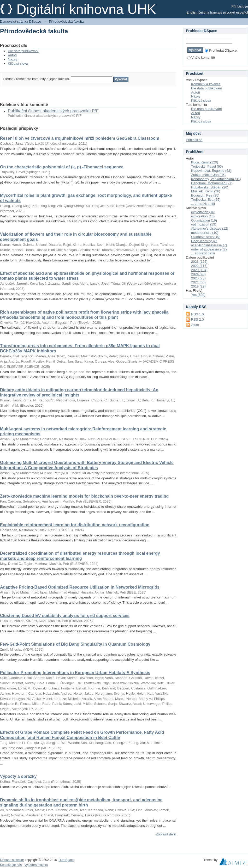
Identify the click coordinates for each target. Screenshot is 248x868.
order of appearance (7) (209, 249)
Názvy (13, 59)
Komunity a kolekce (206, 84)
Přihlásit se (240, 6)
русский (229, 12)
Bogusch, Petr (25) (205, 195)
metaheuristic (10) (205, 233)
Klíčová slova (18, 63)
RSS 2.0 (197, 319)
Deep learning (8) (204, 241)
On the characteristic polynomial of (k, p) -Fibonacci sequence (62, 167)
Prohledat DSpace (221, 50)
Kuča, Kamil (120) (205, 162)
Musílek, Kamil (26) (206, 191)
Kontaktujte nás (11, 865)
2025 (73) (198, 278)
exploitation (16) (203, 212)
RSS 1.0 (197, 314)
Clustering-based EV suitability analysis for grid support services (65, 616)
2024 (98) (198, 274)
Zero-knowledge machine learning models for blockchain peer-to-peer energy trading (84, 496)
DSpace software (12, 860)
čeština (204, 12)
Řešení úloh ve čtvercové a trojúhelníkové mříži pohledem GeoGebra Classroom (80, 138)
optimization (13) (204, 224)
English (192, 12)
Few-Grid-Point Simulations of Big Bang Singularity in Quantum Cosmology (75, 644)
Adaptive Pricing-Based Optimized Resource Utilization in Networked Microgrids (80, 587)
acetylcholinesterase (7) (209, 245)
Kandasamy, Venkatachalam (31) (216, 179)
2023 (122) (199, 262)
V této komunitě (201, 57)
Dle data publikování (23, 51)
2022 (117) (199, 266)
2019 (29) (198, 286)
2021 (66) (198, 282)
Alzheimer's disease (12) (210, 228)
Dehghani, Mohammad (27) (212, 183)
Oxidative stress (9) (206, 237)
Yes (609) (198, 295)
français (216, 12)
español (242, 12)
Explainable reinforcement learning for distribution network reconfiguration (75, 525)
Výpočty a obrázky (18, 776)
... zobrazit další (203, 204)
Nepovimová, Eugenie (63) (211, 171)
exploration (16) (203, 216)
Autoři (12, 55)
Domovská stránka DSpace (21, 22)
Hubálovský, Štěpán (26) (210, 187)
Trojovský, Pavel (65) (207, 166)
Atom (195, 325)
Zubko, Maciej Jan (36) (208, 175)
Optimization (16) (204, 220)
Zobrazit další (166, 834)
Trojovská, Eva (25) (206, 200)
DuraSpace (66, 860)
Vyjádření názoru (36, 865)
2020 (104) (199, 270)
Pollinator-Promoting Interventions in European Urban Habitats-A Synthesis (75, 673)
